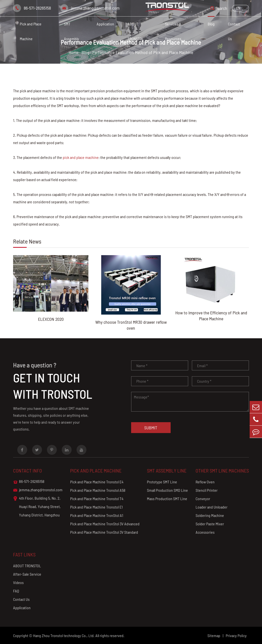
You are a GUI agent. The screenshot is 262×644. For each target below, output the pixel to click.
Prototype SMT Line (162, 482)
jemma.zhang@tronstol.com (95, 8)
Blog (211, 24)
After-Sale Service (27, 574)
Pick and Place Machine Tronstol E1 (96, 507)
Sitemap (214, 635)
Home (74, 52)
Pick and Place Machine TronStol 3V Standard (104, 532)
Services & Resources (173, 31)
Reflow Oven (205, 482)
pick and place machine (81, 157)
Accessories (205, 532)
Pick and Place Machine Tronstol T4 (97, 499)
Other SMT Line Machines (222, 471)
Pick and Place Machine (31, 31)
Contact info (28, 471)
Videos (18, 582)
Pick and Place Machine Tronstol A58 (98, 490)
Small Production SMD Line (167, 490)
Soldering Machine (210, 515)
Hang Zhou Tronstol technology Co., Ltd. (64, 635)
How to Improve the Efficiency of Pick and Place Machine (211, 316)
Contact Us (234, 31)
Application (105, 24)
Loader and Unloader (212, 507)
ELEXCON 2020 (51, 319)
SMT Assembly (71, 31)
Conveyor (203, 499)
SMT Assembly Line (167, 471)
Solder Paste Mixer (210, 524)
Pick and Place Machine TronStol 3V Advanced (105, 524)
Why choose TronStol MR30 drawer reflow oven (131, 325)
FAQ (16, 591)
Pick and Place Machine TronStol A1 (97, 515)
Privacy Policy (236, 635)
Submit (151, 428)
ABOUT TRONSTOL (136, 31)
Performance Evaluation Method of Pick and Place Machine (143, 52)
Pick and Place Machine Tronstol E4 (97, 482)
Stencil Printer (207, 490)
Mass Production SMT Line (167, 499)
